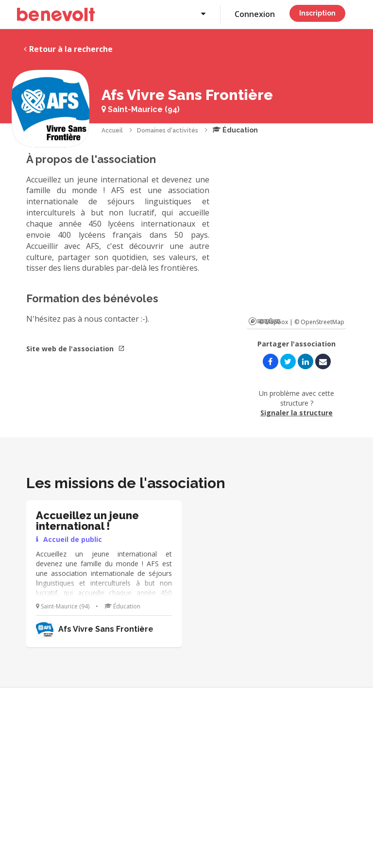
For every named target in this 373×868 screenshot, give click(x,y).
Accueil (112, 131)
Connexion (255, 14)
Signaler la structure (297, 413)
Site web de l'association (76, 349)
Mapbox (264, 321)
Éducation (235, 130)
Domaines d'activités (168, 131)
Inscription (317, 13)
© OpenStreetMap (319, 322)
